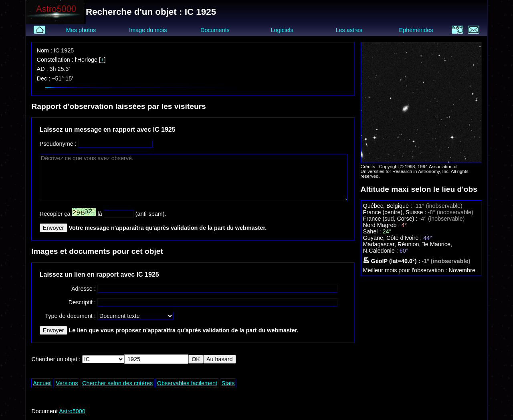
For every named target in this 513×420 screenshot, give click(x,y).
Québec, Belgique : (388, 206)
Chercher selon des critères (117, 383)
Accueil (42, 383)
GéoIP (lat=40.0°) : (393, 261)
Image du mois (148, 30)
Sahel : (373, 231)
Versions (67, 383)
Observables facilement (187, 383)
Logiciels (282, 30)
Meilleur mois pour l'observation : (406, 270)
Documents (215, 30)
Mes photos (81, 30)
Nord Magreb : (382, 225)
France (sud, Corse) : (391, 219)
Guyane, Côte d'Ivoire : (393, 238)
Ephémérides (416, 30)
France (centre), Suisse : (396, 212)
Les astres (349, 30)
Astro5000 (72, 411)
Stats (228, 383)
